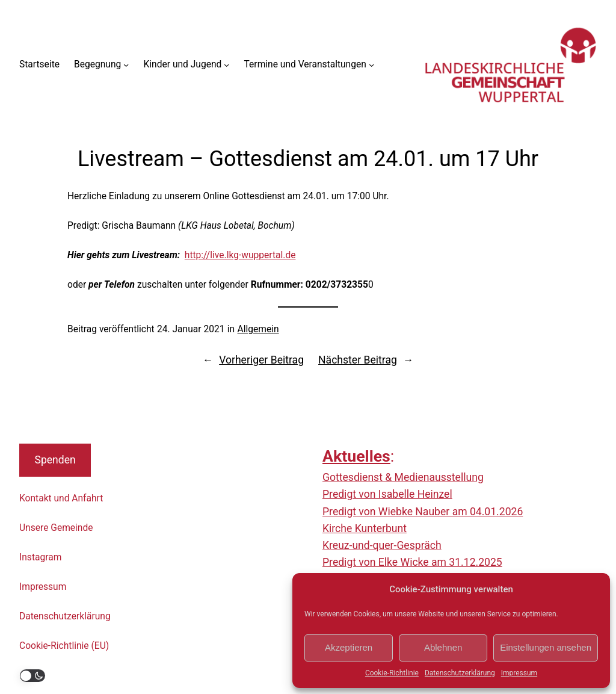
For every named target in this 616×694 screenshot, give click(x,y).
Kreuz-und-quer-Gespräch (382, 545)
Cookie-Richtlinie (392, 673)
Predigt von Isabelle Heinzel (387, 494)
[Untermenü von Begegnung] (126, 65)
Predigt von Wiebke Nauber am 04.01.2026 (423, 512)
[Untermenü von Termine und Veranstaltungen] (371, 65)
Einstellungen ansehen (546, 647)
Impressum (519, 673)
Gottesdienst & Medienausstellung (403, 477)
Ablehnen (443, 647)
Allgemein (258, 329)
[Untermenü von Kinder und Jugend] (226, 65)
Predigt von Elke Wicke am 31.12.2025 (412, 562)
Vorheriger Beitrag (261, 360)
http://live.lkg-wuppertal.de (240, 255)
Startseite (39, 64)
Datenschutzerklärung (460, 673)
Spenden (55, 460)
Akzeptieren (349, 647)
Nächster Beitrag (358, 360)
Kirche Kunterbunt (365, 528)
